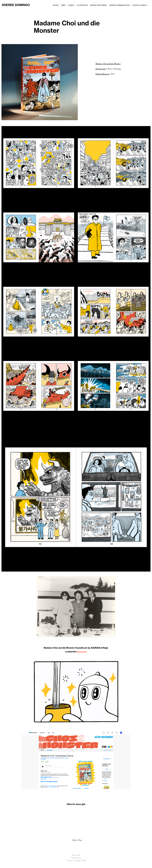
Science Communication (119, 5)
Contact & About (139, 5)
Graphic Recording (98, 5)
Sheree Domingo (16, 5)
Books (56, 5)
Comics (71, 5)
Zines (63, 5)
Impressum (76, 855)
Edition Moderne (102, 74)
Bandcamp (82, 652)
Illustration (82, 5)
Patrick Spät (100, 69)
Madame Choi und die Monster (108, 64)
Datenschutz (76, 858)
